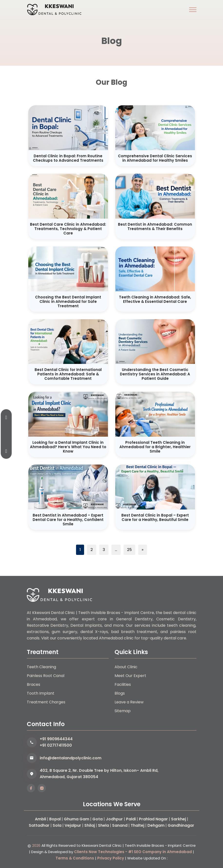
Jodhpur (114, 819)
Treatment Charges (46, 702)
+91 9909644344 (56, 739)
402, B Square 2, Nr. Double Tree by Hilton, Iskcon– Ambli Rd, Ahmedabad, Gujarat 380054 (99, 774)
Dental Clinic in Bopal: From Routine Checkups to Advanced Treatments (68, 158)
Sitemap (123, 711)
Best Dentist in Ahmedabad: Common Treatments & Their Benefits (155, 227)
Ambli (40, 819)
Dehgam (156, 825)
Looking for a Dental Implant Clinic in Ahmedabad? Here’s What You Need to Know (68, 447)
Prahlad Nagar (153, 819)
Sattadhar (39, 825)
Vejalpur (73, 825)
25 (129, 550)
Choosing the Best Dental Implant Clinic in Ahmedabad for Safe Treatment (68, 302)
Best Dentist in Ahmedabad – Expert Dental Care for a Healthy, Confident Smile (68, 520)
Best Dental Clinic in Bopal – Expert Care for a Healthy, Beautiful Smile (155, 517)
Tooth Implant (41, 693)
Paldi (131, 819)
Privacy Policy (111, 858)
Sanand (120, 825)
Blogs (120, 693)
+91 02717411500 (56, 745)
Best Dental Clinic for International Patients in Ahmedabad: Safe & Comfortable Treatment (68, 374)
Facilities (123, 684)
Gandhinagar (181, 825)
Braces (34, 684)
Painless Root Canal (46, 676)
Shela (103, 825)
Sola (57, 825)
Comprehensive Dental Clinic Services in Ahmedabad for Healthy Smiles (155, 158)
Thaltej (137, 825)
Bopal (55, 819)
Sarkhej (179, 819)
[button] (193, 10)
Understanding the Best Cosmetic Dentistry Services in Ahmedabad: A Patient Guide (155, 374)
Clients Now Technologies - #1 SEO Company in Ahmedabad (133, 852)
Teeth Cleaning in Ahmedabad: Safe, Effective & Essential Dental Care (155, 299)
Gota (97, 819)
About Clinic (126, 667)
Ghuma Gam (77, 819)
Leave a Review (129, 702)
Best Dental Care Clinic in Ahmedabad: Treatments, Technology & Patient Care (68, 229)
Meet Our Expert (130, 676)
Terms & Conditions (75, 858)
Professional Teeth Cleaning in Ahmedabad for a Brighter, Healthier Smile (155, 447)
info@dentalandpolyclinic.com (71, 758)
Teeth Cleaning (41, 667)
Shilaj (90, 825)
